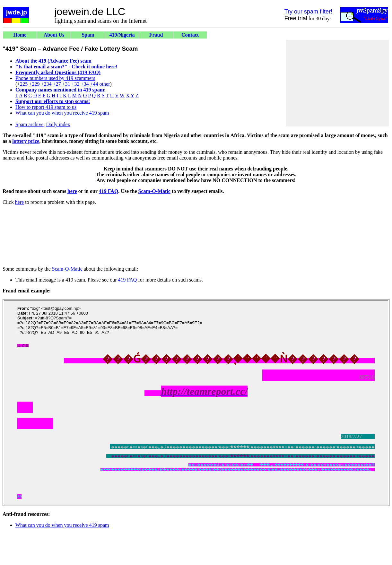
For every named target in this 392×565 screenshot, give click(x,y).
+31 (66, 84)
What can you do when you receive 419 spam (62, 113)
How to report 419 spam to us (46, 107)
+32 (75, 84)
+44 (94, 84)
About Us (54, 35)
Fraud (156, 35)
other (105, 84)
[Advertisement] (337, 83)
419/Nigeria (122, 35)
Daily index (58, 124)
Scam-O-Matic (154, 191)
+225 (22, 84)
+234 (46, 84)
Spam (88, 35)
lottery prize (26, 141)
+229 (34, 84)
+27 (57, 84)
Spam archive (30, 124)
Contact (190, 35)
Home (20, 35)
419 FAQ (109, 191)
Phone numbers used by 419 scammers (55, 78)
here (72, 191)
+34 (85, 84)
